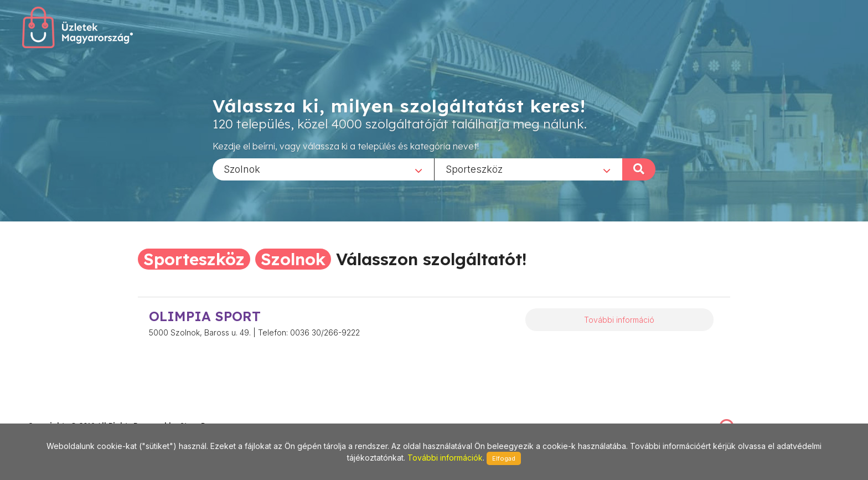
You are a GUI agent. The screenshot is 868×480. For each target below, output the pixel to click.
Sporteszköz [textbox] (474, 169)
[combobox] (323, 169)
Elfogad (504, 458)
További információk (445, 458)
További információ (619, 320)
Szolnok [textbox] (242, 169)
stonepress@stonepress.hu (72, 414)
